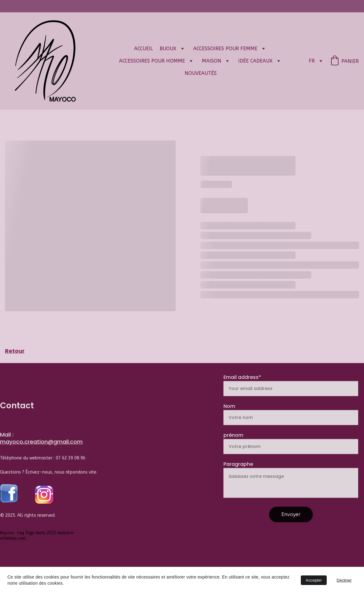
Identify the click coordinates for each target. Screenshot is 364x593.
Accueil (143, 49)
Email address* (242, 388)
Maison (212, 61)
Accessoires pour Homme (152, 61)
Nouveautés (201, 73)
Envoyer (291, 525)
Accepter (314, 580)
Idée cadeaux (255, 61)
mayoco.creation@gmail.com (41, 443)
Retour (15, 351)
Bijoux (168, 49)
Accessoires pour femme (225, 49)
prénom (233, 446)
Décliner (344, 580)
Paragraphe (238, 474)
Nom (229, 417)
